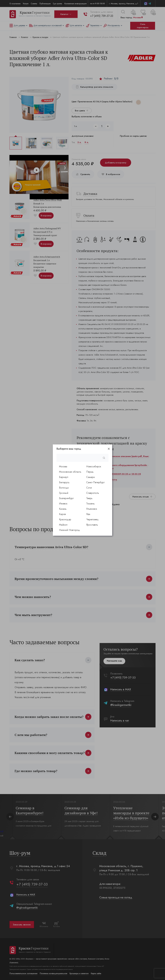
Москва (63, 466)
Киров (62, 514)
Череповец (92, 519)
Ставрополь (93, 493)
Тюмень (90, 504)
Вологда (64, 488)
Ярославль (92, 525)
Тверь (89, 498)
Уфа (88, 514)
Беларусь (64, 482)
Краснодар (65, 519)
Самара (90, 477)
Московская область (70, 472)
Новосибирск (94, 466)
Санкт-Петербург (95, 482)
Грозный (64, 493)
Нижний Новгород (69, 530)
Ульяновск (92, 509)
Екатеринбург (66, 498)
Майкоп (63, 525)
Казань (63, 509)
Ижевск (63, 504)
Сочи (89, 488)
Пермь (90, 472)
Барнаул (64, 477)
